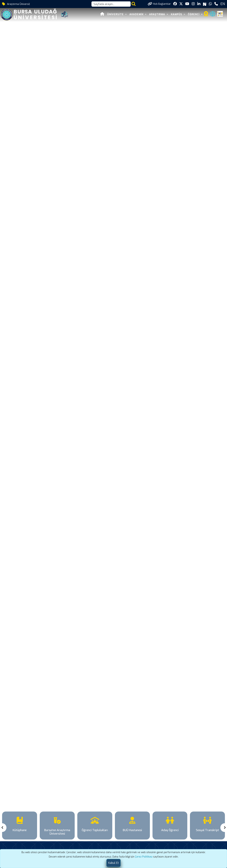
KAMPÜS (177, 14)
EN (223, 4)
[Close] (113, 863)
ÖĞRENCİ (194, 14)
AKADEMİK (137, 14)
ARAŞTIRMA (158, 14)
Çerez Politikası (144, 857)
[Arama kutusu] (111, 4)
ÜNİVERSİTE (116, 14)
